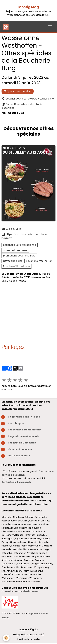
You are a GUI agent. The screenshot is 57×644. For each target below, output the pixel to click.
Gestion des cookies (28, 639)
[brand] (6, 27)
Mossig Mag (29, 7)
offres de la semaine (15, 250)
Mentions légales (29, 630)
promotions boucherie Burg (19, 256)
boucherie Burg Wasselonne (20, 245)
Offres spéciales (13, 261)
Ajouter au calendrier (18, 91)
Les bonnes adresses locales (25, 430)
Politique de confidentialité (28, 635)
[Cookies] (6, 638)
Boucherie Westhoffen (39, 261)
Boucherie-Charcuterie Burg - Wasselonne (30, 99)
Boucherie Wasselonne (16, 266)
